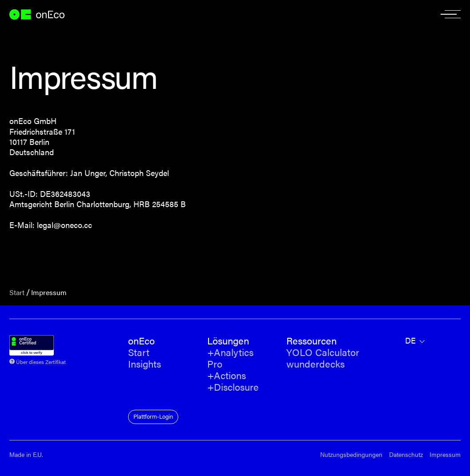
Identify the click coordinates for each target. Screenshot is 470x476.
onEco (41, 14)
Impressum (445, 454)
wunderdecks (315, 364)
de (410, 340)
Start (17, 292)
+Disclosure (233, 387)
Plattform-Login (153, 416)
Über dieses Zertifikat (41, 361)
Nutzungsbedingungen (351, 454)
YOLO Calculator (323, 352)
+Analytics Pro (230, 358)
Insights (145, 364)
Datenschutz (406, 454)
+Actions (227, 376)
